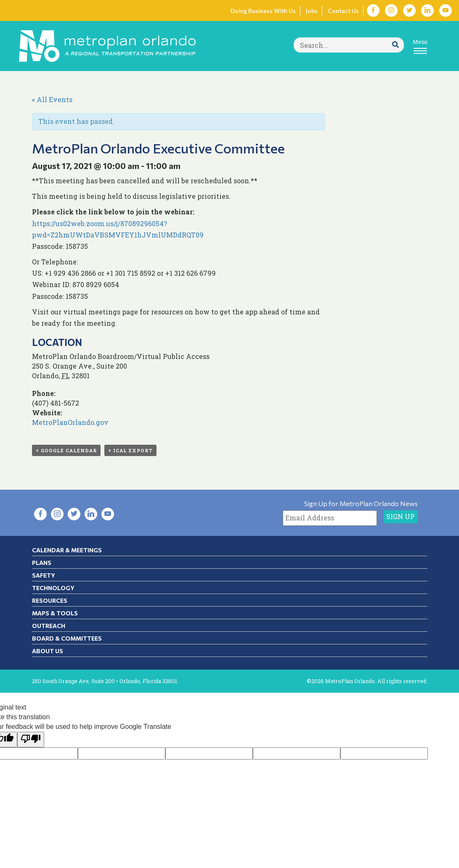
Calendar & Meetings (67, 550)
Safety (44, 575)
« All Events (52, 99)
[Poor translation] (31, 740)
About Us (48, 651)
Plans (42, 563)
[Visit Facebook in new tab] (373, 11)
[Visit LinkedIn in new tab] (427, 11)
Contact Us (343, 11)
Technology (53, 588)
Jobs (312, 11)
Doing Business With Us (263, 11)
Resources (50, 600)
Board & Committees (67, 638)
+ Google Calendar (66, 450)
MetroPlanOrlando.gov (70, 422)
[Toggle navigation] (420, 46)
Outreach (49, 626)
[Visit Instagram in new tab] (391, 11)
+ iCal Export (130, 450)
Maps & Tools (55, 613)
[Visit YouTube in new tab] (446, 11)
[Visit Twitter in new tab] (409, 11)
